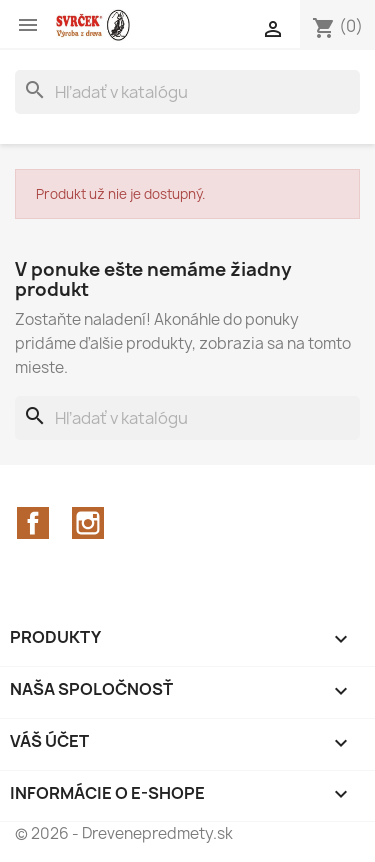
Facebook (33, 523)
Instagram (88, 523)
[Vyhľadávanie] (187, 92)
